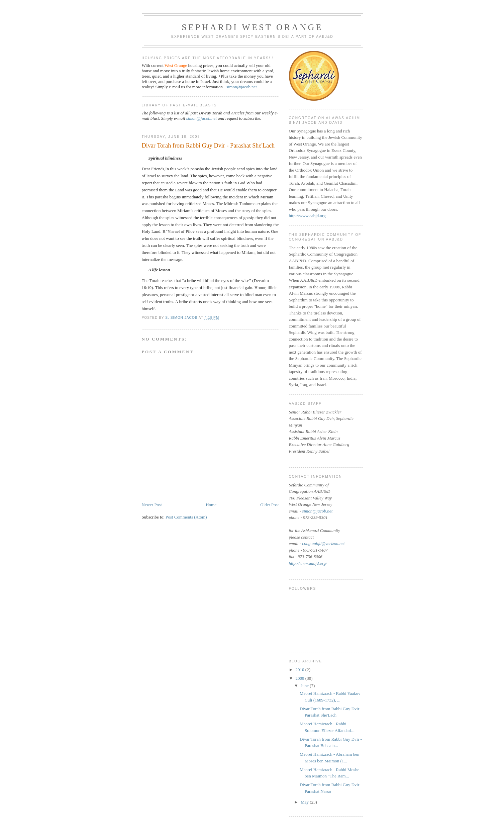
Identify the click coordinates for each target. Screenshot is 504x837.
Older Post (269, 505)
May (305, 802)
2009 (300, 678)
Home (211, 505)
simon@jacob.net (242, 87)
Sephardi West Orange (252, 27)
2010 (300, 670)
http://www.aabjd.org (307, 216)
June (305, 686)
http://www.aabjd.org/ (308, 563)
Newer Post (152, 505)
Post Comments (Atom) (186, 517)
